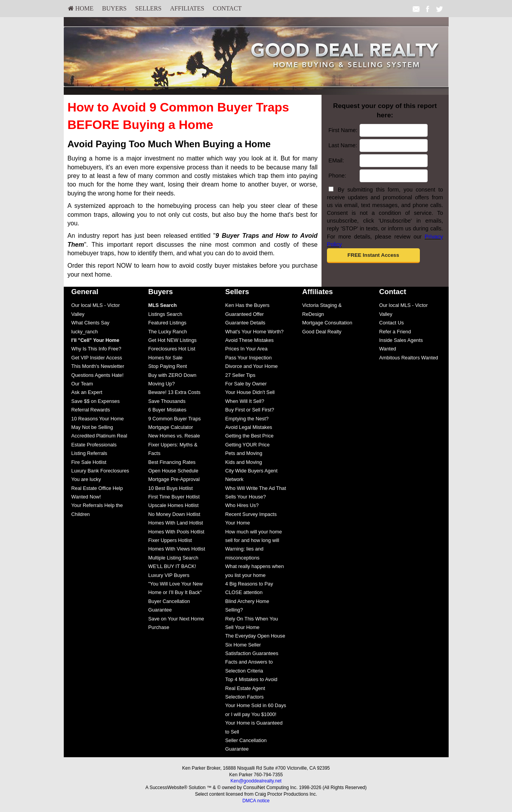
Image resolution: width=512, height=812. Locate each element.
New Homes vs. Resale (174, 436)
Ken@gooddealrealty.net (256, 781)
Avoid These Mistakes (249, 340)
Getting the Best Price (249, 436)
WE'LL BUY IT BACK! (172, 566)
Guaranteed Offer (244, 314)
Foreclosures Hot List (172, 349)
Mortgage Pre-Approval (174, 479)
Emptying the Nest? (247, 419)
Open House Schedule (173, 471)
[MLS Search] (162, 305)
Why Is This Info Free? (96, 349)
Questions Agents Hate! (97, 375)
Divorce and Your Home (251, 366)
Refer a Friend (395, 332)
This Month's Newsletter (98, 366)
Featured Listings (167, 323)
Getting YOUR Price (247, 445)
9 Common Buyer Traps (174, 419)
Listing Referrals (89, 453)
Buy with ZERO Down (172, 375)
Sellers (149, 8)
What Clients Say (90, 323)
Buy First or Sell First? (250, 410)
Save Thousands (167, 401)
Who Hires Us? (242, 505)
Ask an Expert (87, 392)
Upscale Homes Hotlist (173, 505)
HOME (81, 8)
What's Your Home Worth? (254, 332)
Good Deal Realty (322, 332)
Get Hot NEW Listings (172, 340)
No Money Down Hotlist (174, 514)
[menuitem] (81, 9)
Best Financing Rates (172, 462)
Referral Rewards (91, 410)
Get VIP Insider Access (97, 358)
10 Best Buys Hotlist (170, 488)
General (85, 292)
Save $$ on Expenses (95, 401)
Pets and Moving (244, 453)
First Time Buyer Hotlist (174, 497)
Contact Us (391, 323)
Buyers (114, 8)
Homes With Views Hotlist (176, 549)
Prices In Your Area (246, 349)
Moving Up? (161, 384)
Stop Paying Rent (168, 366)
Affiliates (187, 8)
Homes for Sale (165, 358)
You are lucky (86, 479)
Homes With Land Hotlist (176, 523)
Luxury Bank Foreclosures (100, 471)
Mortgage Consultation (327, 323)
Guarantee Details (245, 323)
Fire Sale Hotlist (89, 462)
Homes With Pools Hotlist (176, 532)
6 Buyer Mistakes (167, 410)
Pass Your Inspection (248, 358)
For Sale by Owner (246, 384)
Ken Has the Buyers (247, 305)
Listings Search (165, 314)
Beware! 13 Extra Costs (174, 392)
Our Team (82, 384)
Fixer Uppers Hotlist (170, 540)
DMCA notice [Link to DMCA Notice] (256, 801)
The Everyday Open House (255, 636)
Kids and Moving (244, 462)
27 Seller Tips (240, 375)
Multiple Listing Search (173, 558)
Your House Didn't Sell (250, 392)
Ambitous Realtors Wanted (409, 358)
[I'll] (95, 340)
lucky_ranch (84, 332)
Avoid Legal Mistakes (249, 427)
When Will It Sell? (245, 401)
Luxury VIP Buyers (169, 575)
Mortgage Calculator (170, 427)
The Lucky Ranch (168, 332)
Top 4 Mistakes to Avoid (251, 679)
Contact (227, 8)
